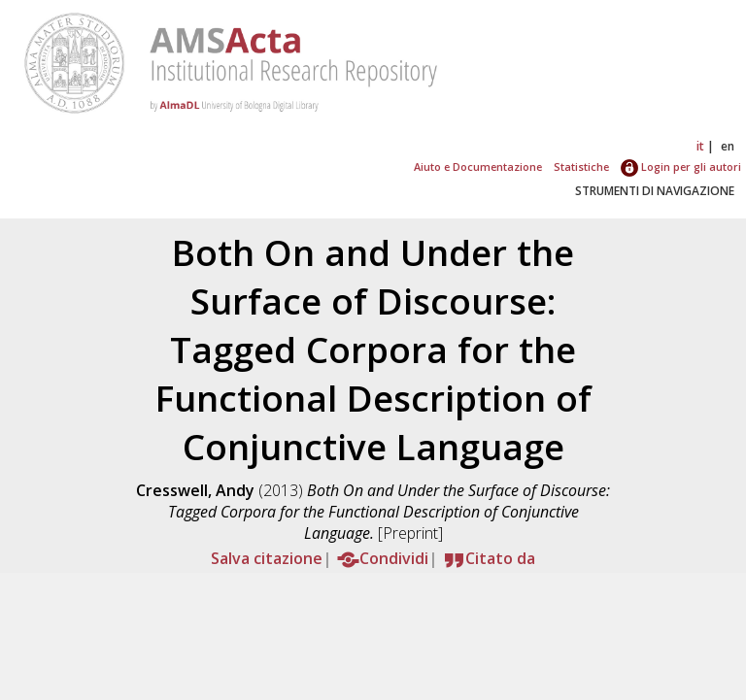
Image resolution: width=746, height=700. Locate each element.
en (728, 146)
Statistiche (581, 167)
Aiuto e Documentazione (478, 167)
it (700, 146)
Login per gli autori (681, 167)
